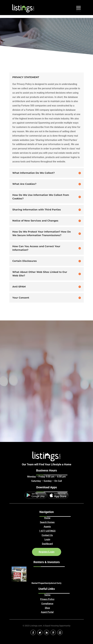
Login (47, 539)
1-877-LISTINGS (47, 531)
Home (47, 518)
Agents (47, 527)
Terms (47, 595)
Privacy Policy (47, 599)
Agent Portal (47, 612)
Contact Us (47, 535)
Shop (47, 608)
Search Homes (47, 522)
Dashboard (47, 544)
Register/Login (47, 552)
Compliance (47, 604)
